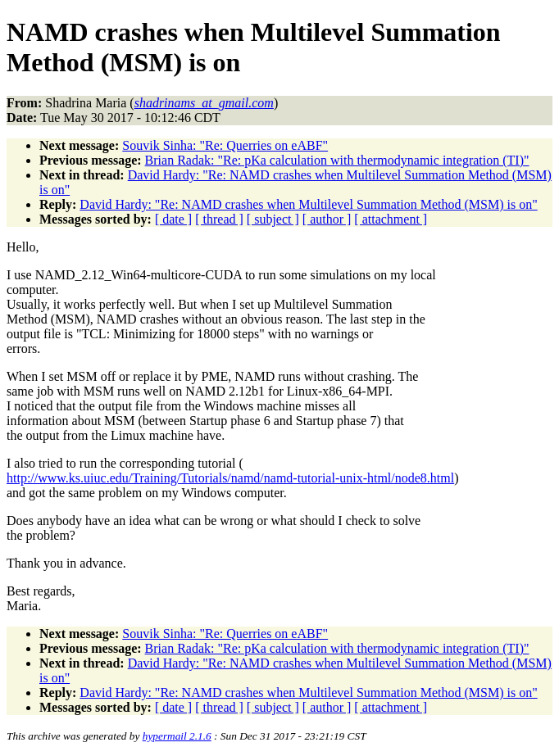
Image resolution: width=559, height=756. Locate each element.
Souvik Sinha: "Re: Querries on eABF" (225, 145)
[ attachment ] (391, 219)
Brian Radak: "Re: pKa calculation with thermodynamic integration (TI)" (337, 160)
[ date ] (173, 219)
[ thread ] (219, 219)
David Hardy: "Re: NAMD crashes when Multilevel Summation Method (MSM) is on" (308, 204)
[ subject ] (273, 219)
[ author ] (327, 219)
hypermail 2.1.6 (177, 736)
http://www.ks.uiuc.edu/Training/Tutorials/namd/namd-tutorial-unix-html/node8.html (230, 478)
